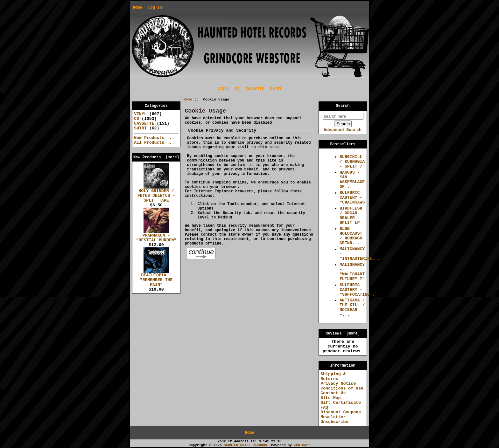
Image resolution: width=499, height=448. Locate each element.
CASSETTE (255, 89)
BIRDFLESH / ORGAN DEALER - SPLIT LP (351, 216)
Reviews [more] (343, 334)
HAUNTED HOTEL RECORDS (245, 445)
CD (237, 89)
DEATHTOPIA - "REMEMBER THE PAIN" (156, 278)
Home (137, 8)
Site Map (330, 398)
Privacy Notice (338, 384)
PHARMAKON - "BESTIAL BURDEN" (156, 236)
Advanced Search (343, 130)
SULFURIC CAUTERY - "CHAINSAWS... (356, 198)
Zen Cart (302, 445)
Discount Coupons (341, 412)
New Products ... (154, 138)
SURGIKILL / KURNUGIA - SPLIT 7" (352, 162)
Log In (155, 8)
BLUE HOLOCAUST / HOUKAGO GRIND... (351, 236)
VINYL (223, 89)
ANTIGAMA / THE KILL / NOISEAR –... (352, 307)
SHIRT (276, 89)
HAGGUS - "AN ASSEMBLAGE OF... (352, 180)
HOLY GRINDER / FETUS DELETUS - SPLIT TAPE (156, 194)
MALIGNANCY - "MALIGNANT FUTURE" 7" (352, 272)
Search (343, 106)
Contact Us (333, 393)
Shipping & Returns (333, 376)
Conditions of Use (342, 388)
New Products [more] (156, 157)
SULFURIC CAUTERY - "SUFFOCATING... (358, 290)
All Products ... (154, 143)
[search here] (343, 116)
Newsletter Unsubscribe (334, 419)
